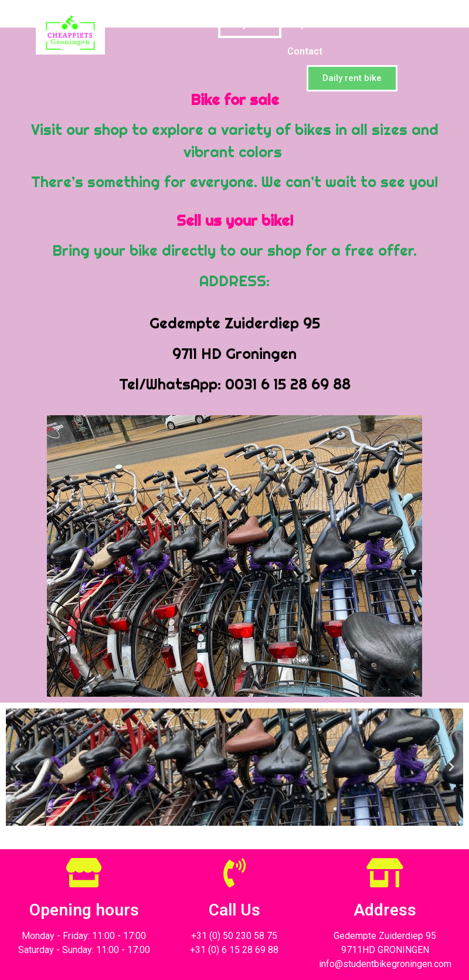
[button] (352, 78)
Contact (305, 51)
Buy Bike (250, 24)
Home (191, 24)
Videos (416, 24)
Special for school (335, 24)
